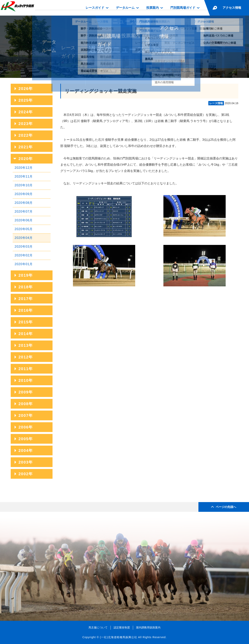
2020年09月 (24, 194)
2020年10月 (24, 185)
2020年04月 (24, 238)
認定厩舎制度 (122, 627)
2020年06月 (24, 220)
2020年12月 (24, 168)
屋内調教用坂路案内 (148, 627)
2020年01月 (24, 264)
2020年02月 (24, 255)
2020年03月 (24, 247)
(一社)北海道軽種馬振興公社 (118, 637)
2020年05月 (24, 229)
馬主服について (98, 627)
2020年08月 (24, 203)
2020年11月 (24, 176)
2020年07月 (24, 212)
